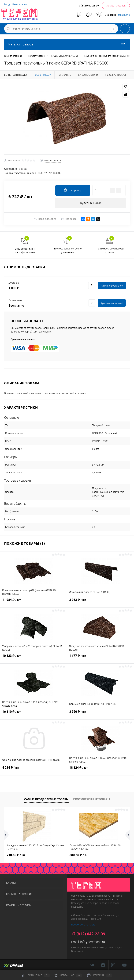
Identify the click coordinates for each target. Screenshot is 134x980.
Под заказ (69, 219)
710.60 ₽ (16, 855)
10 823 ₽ (33, 658)
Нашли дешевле (45, 219)
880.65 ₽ (78, 855)
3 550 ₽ (100, 714)
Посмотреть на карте (83, 925)
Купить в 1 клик (90, 203)
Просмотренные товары (92, 800)
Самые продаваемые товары (46, 800)
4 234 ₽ (33, 770)
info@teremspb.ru (93, 942)
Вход (7, 4)
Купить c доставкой (112, 286)
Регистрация (20, 4)
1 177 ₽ (100, 658)
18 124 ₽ (100, 770)
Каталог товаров (67, 44)
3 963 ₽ (100, 602)
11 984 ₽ (33, 602)
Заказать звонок (116, 6)
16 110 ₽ (33, 714)
